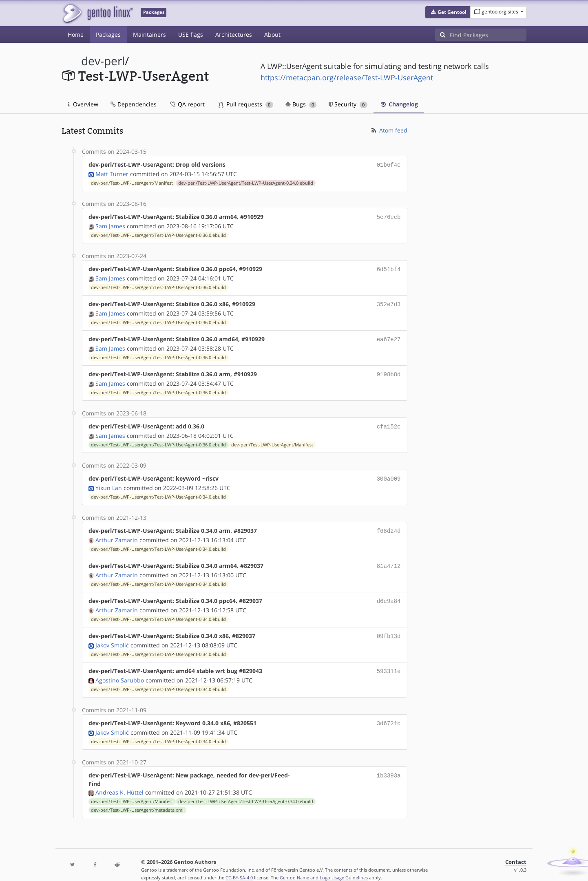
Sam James (110, 224)
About (272, 34)
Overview (83, 104)
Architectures (234, 34)
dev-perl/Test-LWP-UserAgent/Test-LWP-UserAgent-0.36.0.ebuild (158, 234)
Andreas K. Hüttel (119, 781)
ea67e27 (389, 336)
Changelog (399, 104)
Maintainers (149, 34)
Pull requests (246, 104)
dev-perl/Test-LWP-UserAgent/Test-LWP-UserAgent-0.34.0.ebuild (246, 182)
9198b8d (389, 370)
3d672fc (389, 712)
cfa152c (389, 421)
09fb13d (389, 627)
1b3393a (389, 764)
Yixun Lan (109, 481)
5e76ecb (389, 216)
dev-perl (103, 61)
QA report (187, 104)
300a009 (389, 473)
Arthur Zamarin (117, 533)
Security (348, 104)
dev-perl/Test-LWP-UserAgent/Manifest (132, 182)
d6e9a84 (389, 593)
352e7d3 (389, 301)
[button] (448, 12)
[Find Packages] (488, 35)
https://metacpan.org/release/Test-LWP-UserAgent (347, 77)
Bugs (301, 104)
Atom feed (389, 130)
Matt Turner (112, 173)
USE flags (191, 34)
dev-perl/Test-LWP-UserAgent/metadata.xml (137, 799)
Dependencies (134, 104)
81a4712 (389, 558)
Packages (108, 34)
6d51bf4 (389, 267)
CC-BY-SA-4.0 (239, 866)
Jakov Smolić (112, 635)
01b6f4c (389, 164)
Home (76, 34)
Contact (516, 851)
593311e (389, 661)
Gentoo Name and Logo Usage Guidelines (324, 866)
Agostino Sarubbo (120, 670)
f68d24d (389, 524)
